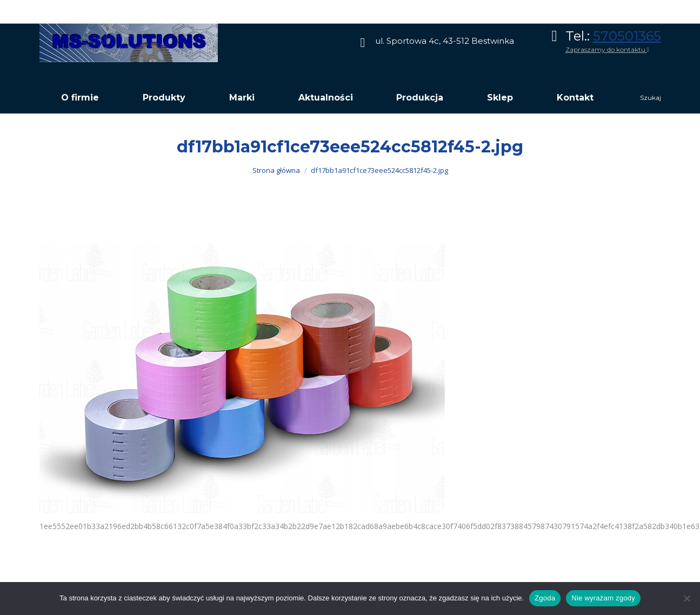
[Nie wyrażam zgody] (686, 598)
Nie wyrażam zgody (603, 598)
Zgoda (545, 598)
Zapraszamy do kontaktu (607, 49)
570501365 (627, 36)
